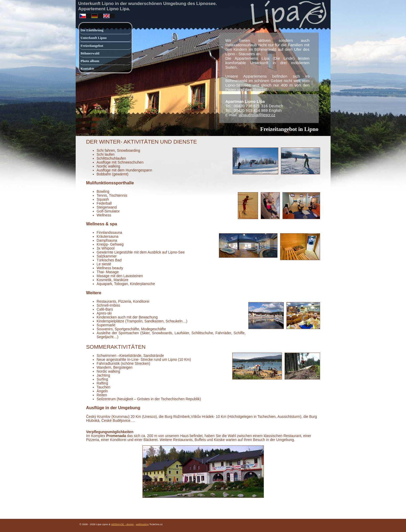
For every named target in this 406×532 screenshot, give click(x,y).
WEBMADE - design (122, 524)
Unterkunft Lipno (94, 38)
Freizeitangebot (92, 46)
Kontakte (88, 69)
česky (82, 15)
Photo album (90, 61)
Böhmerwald (90, 53)
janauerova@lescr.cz (257, 115)
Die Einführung (92, 30)
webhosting (142, 524)
